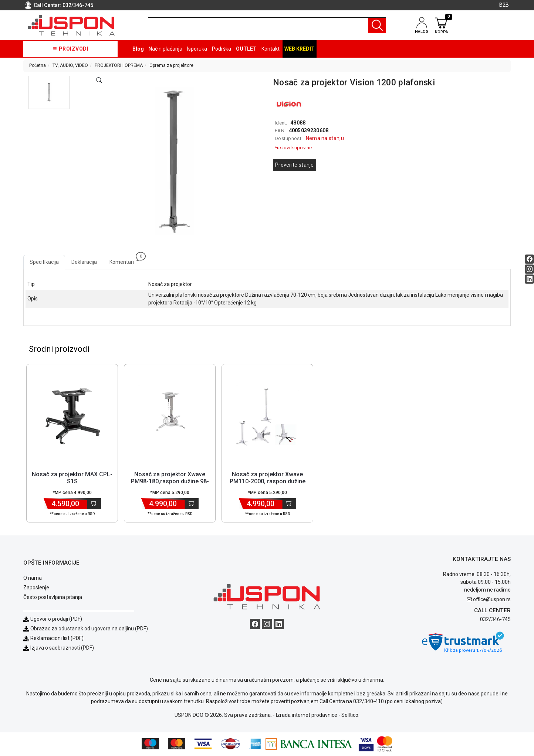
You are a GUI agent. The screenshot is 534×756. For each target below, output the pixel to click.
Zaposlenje (36, 588)
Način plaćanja (165, 49)
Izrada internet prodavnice (307, 716)
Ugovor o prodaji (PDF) (53, 619)
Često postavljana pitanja (53, 597)
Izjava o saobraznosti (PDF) (62, 648)
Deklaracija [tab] (84, 262)
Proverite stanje (295, 165)
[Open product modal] (99, 81)
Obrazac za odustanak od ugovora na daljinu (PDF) (89, 629)
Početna (38, 65)
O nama (33, 578)
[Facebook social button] (529, 259)
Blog (138, 49)
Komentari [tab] (125, 260)
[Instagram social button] (529, 269)
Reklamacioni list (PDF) (53, 638)
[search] (267, 25)
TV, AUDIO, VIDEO (70, 65)
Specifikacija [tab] (44, 262)
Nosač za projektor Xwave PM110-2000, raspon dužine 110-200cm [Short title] (268, 482)
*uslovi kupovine (293, 148)
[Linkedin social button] (529, 279)
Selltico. (350, 716)
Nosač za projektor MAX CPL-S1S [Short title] (72, 478)
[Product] (72, 416)
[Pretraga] (377, 25)
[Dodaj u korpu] (94, 504)
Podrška (222, 49)
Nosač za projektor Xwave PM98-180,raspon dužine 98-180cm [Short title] (170, 482)
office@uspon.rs (492, 600)
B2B (504, 5)
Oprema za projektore (171, 65)
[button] (49, 92)
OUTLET (246, 49)
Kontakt (271, 49)
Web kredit (300, 49)
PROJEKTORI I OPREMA (119, 65)
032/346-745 (78, 5)
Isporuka (197, 49)
